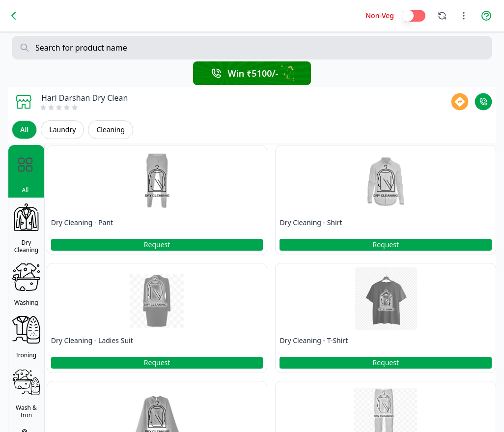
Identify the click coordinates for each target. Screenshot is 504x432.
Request (157, 245)
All (24, 130)
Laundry (62, 130)
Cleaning (111, 130)
